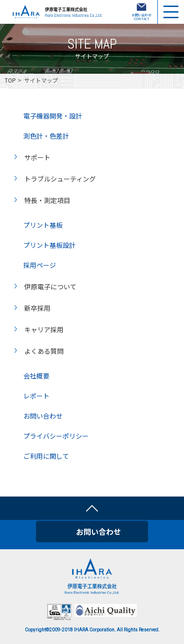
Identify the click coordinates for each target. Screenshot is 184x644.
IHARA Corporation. (95, 630)
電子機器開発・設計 (53, 115)
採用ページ (40, 264)
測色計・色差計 (46, 135)
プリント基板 (43, 224)
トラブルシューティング (60, 178)
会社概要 (36, 375)
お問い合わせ (43, 415)
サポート (37, 157)
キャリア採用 (44, 329)
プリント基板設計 (50, 244)
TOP (10, 80)
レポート (36, 395)
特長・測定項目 (47, 200)
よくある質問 (44, 350)
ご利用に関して (46, 455)
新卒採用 (37, 308)
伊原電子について (50, 286)
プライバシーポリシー (56, 435)
